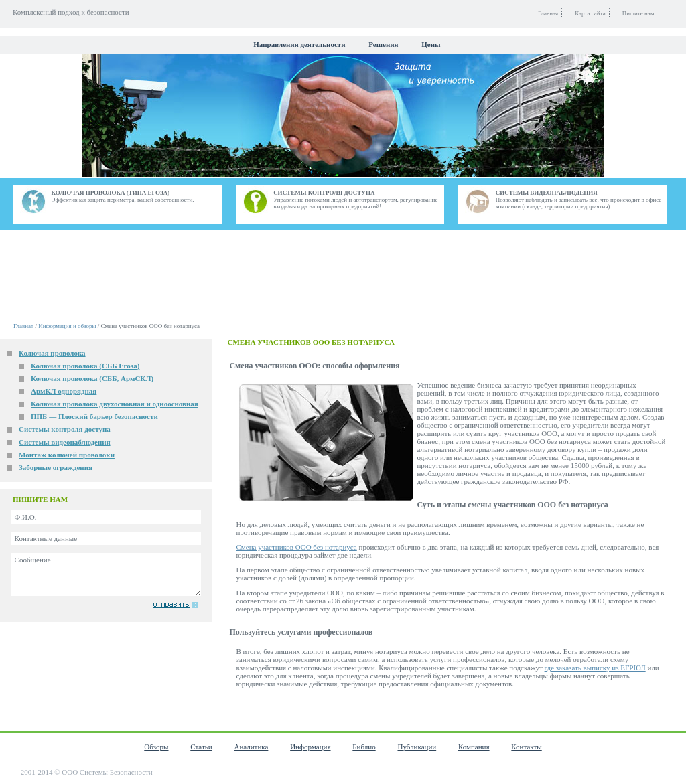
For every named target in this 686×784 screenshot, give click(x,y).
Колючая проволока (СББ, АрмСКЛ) (92, 378)
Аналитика (251, 747)
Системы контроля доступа (65, 429)
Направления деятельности (299, 44)
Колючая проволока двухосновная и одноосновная (115, 404)
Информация (310, 747)
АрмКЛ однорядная (64, 391)
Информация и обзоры (68, 326)
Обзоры (156, 747)
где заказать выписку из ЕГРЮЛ (595, 668)
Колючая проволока (52, 353)
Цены (431, 44)
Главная (24, 326)
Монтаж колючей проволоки (67, 455)
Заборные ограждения (56, 467)
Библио (364, 747)
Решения (383, 44)
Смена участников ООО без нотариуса (296, 547)
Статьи (201, 747)
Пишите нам (638, 13)
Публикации (417, 747)
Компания (474, 747)
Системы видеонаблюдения (65, 442)
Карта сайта (590, 13)
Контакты (526, 747)
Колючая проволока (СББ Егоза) (85, 366)
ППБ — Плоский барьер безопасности (94, 416)
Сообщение (106, 574)
